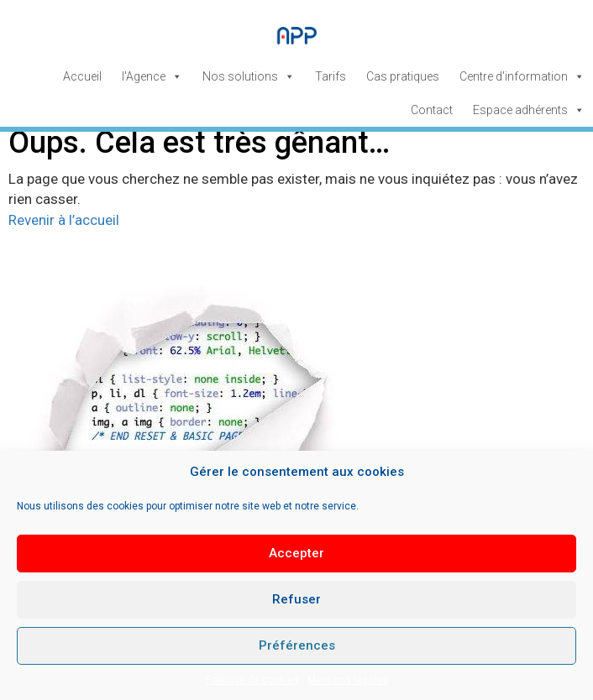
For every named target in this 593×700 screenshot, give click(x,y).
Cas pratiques (403, 76)
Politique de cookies (252, 680)
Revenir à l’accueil (64, 220)
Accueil (82, 76)
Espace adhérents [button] (529, 110)
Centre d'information (522, 76)
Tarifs (331, 76)
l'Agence (152, 76)
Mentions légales (348, 680)
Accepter (296, 553)
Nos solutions (249, 76)
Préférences (297, 645)
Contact (432, 110)
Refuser (296, 599)
